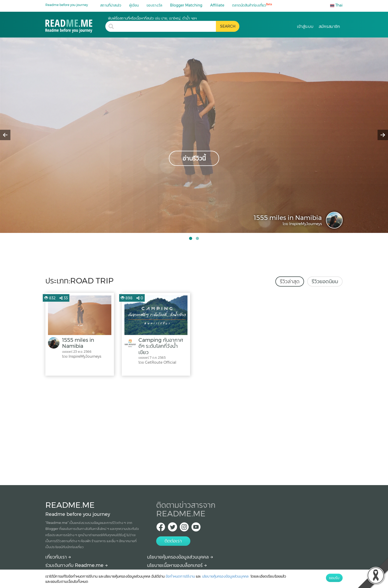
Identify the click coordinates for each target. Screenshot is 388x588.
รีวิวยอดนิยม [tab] (325, 281)
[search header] (166, 26)
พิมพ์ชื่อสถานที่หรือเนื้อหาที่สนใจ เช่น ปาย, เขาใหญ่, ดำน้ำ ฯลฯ (152, 18)
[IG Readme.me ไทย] (184, 528)
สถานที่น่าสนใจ (111, 5)
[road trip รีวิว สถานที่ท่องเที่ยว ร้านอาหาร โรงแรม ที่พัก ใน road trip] (75, 24)
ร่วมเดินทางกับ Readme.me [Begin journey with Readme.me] (77, 565)
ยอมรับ (334, 578)
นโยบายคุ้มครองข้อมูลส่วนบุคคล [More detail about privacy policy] (180, 557)
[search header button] (228, 26)
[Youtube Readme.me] (196, 528)
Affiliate (217, 5)
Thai (336, 5)
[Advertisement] (194, 429)
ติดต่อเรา (173, 541)
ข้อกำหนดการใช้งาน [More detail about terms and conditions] (180, 576)
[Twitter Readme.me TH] (172, 528)
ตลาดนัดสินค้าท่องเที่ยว (252, 5)
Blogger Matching (186, 5)
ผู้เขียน (134, 5)
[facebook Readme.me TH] (161, 528)
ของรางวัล (154, 5)
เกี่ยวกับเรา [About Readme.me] (58, 557)
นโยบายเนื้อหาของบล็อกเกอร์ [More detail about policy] (177, 565)
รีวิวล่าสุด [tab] (290, 281)
